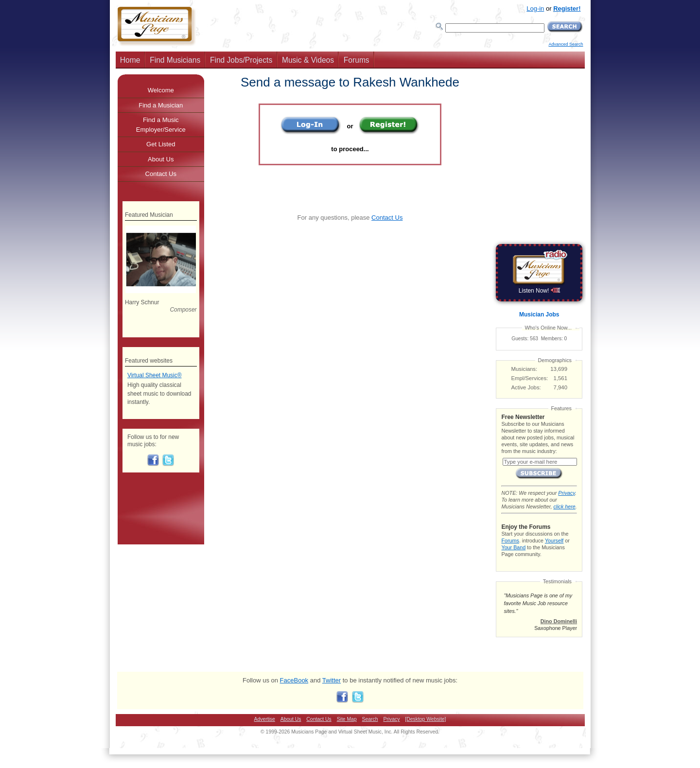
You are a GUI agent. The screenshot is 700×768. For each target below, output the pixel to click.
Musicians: (525, 369)
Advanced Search (566, 44)
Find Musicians (175, 60)
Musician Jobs (539, 314)
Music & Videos (308, 60)
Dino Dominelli (559, 621)
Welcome (161, 90)
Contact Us (387, 218)
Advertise (265, 719)
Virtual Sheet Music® (155, 375)
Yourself (554, 541)
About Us (161, 159)
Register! (567, 9)
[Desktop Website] (425, 719)
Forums (357, 60)
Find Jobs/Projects (241, 60)
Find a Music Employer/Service (161, 125)
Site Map (347, 719)
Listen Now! (539, 291)
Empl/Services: (530, 378)
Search (370, 719)
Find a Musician (161, 105)
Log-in (535, 9)
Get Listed (161, 144)
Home (130, 60)
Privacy (566, 493)
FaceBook (294, 680)
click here (564, 506)
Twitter (332, 680)
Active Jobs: (526, 387)
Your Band (513, 547)
